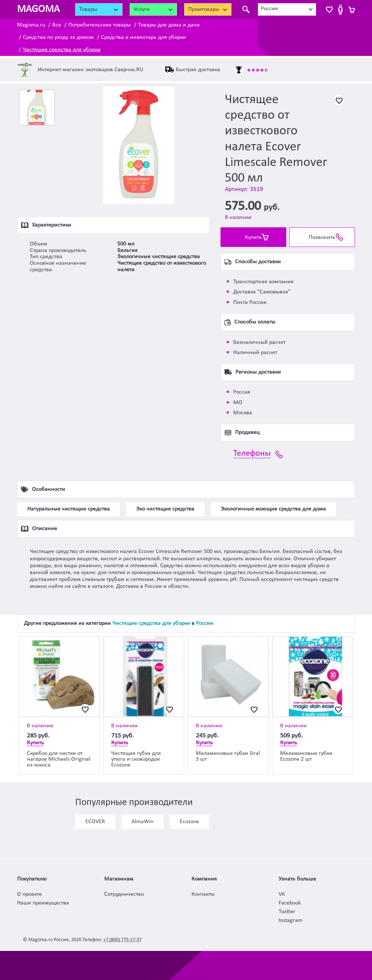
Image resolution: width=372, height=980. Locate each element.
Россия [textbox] (269, 9)
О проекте (29, 894)
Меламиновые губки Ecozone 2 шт (306, 756)
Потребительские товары (100, 25)
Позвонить (322, 237)
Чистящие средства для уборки (62, 50)
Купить (253, 237)
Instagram (291, 920)
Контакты (203, 894)
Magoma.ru (31, 25)
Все (57, 25)
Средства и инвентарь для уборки (143, 37)
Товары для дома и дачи (169, 25)
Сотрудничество (124, 894)
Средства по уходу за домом (58, 37)
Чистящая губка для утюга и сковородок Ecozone (136, 759)
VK (282, 894)
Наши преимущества (43, 903)
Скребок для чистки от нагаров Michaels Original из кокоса (59, 759)
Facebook (290, 903)
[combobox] (287, 9)
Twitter (287, 912)
